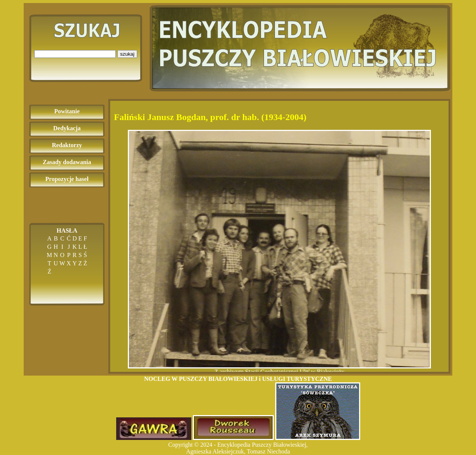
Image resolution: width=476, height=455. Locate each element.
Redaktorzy (67, 145)
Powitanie (67, 111)
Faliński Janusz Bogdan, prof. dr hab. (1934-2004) (210, 117)
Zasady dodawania (67, 162)
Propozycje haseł (67, 179)
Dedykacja (67, 128)
